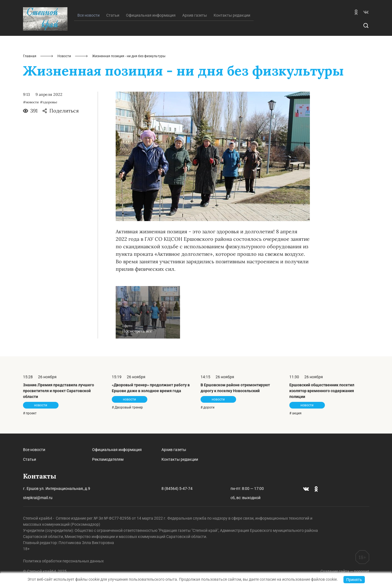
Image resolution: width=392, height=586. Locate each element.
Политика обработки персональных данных (63, 561)
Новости (64, 56)
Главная (30, 56)
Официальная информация (151, 15)
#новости (31, 102)
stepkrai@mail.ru (38, 498)
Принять (354, 580)
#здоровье (49, 102)
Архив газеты (195, 15)
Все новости (34, 450)
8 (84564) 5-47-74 (177, 489)
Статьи (113, 15)
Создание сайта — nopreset (345, 571)
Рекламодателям (108, 459)
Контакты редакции (232, 15)
